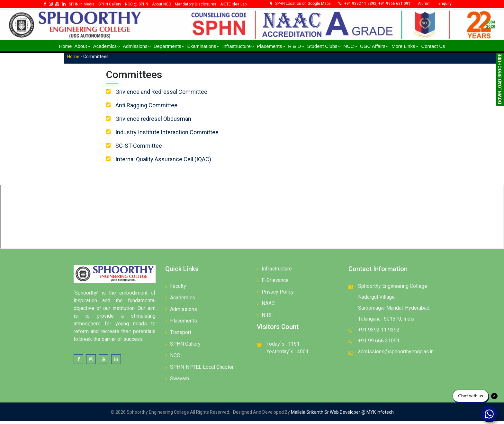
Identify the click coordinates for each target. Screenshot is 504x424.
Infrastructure (277, 272)
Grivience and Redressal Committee (168, 95)
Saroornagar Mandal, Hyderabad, (394, 311)
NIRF (267, 318)
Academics (183, 301)
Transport (181, 336)
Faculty (178, 289)
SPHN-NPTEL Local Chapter (202, 370)
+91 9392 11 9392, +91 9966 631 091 (374, 4)
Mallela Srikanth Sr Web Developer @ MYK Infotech (342, 415)
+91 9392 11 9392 (379, 333)
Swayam (180, 382)
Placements (184, 324)
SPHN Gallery (185, 347)
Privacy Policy (278, 295)
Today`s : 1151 (283, 347)
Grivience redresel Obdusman (160, 122)
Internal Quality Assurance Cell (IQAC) (170, 162)
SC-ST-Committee (145, 149)
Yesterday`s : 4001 (288, 355)
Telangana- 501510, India (386, 322)
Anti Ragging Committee (153, 108)
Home (86, 60)
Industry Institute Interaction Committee (173, 135)
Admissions (184, 312)
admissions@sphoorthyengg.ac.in (396, 355)
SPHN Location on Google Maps (301, 4)
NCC (175, 359)
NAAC (268, 307)
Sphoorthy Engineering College (393, 289)
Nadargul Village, (377, 300)
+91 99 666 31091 (379, 344)
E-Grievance (275, 283)
